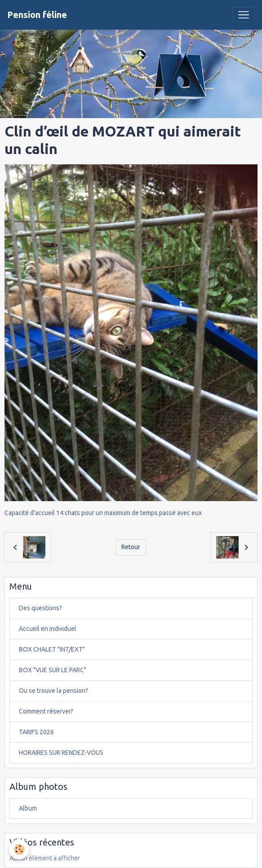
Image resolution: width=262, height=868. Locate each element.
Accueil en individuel (48, 629)
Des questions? (40, 608)
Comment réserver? (46, 711)
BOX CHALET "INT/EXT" (52, 649)
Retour (131, 547)
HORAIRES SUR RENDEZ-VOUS (61, 753)
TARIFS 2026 (36, 732)
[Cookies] (19, 849)
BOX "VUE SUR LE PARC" (53, 670)
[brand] (37, 15)
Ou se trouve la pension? (53, 691)
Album (28, 808)
